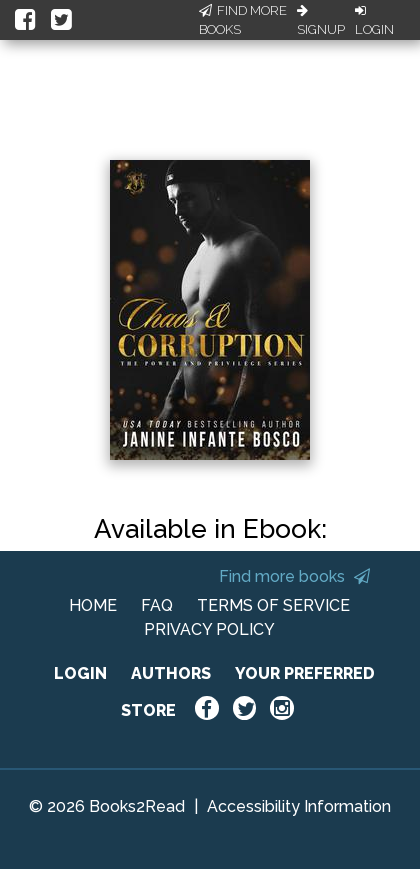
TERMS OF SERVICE (273, 605)
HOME (93, 605)
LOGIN (80, 673)
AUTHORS (171, 673)
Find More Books (243, 20)
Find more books (294, 576)
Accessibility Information (299, 806)
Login (374, 21)
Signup (321, 21)
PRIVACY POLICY (209, 629)
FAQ (157, 605)
